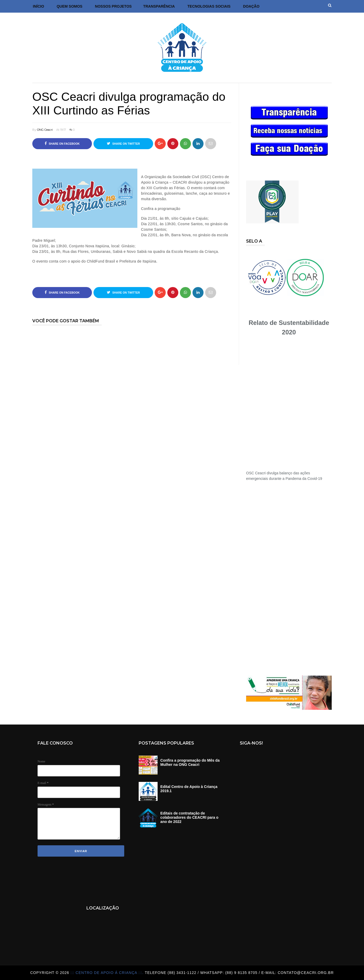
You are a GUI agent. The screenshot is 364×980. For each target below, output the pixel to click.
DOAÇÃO (251, 6)
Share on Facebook (62, 143)
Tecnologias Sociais (209, 6)
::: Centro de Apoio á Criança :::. (108, 973)
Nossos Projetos (113, 6)
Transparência (159, 6)
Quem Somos (70, 6)
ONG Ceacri (45, 130)
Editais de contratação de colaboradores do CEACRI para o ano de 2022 (189, 817)
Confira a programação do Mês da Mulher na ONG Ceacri (190, 762)
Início (38, 6)
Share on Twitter (123, 143)
